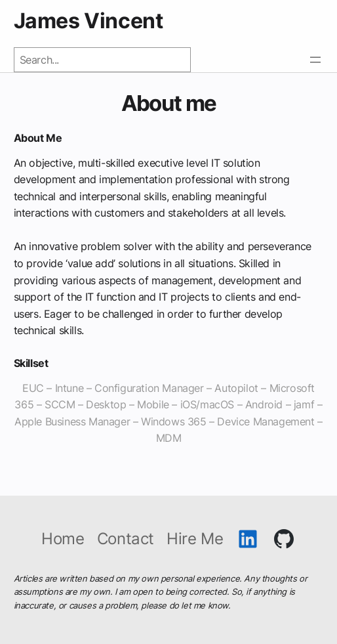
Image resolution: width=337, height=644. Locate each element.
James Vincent (89, 21)
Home (63, 539)
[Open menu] (315, 60)
